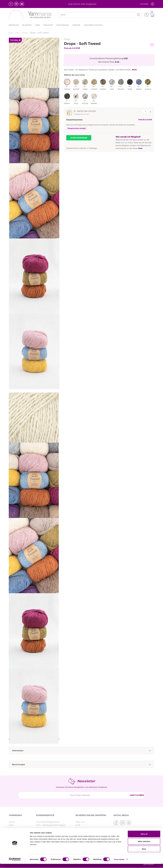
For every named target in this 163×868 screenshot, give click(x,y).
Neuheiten (27, 25)
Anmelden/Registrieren (48, 822)
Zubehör (76, 25)
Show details (119, 863)
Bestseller (14, 25)
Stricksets (48, 25)
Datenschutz (82, 828)
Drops (25, 33)
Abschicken (135, 795)
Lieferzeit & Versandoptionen (50, 832)
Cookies (79, 832)
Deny (144, 853)
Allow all (144, 838)
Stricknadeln (63, 25)
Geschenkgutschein (93, 25)
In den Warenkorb (79, 138)
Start (11, 33)
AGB (78, 825)
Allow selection (144, 846)
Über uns (80, 822)
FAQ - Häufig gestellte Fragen (51, 825)
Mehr (135, 70)
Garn (37, 25)
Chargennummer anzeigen (77, 128)
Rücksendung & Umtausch (50, 828)
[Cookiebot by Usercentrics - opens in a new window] (15, 864)
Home (12, 822)
